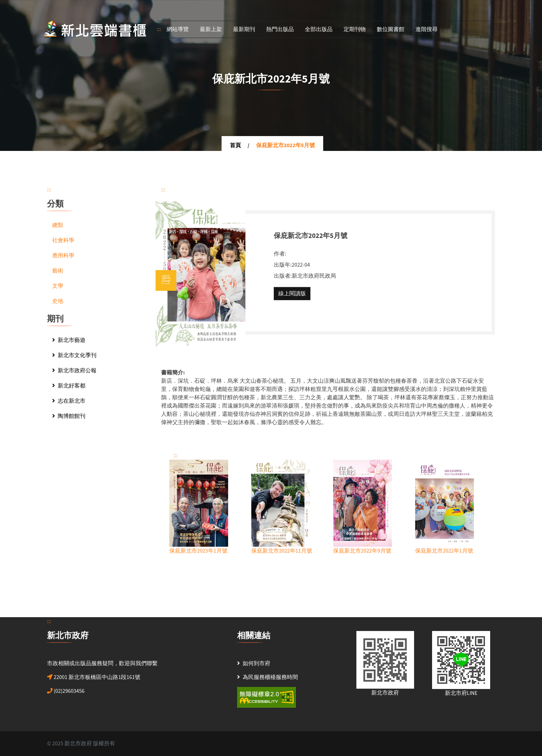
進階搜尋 (427, 29)
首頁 (235, 145)
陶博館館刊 (69, 416)
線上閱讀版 (292, 294)
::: (159, 29)
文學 (58, 286)
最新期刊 (244, 29)
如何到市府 (256, 663)
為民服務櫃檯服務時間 (270, 677)
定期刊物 (355, 29)
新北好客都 (69, 386)
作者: (280, 254)
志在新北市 (69, 401)
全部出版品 (319, 29)
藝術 (58, 271)
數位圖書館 (391, 29)
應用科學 (63, 256)
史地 (58, 301)
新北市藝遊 (69, 340)
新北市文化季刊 (74, 355)
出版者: (283, 276)
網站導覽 (178, 29)
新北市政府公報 (74, 371)
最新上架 (211, 29)
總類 (58, 225)
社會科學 (63, 240)
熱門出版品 (280, 29)
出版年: (283, 265)
